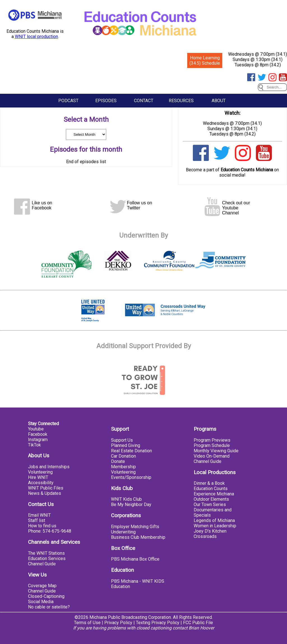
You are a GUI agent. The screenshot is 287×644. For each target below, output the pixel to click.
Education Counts (211, 489)
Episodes (106, 101)
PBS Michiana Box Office (135, 559)
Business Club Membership (138, 537)
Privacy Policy (118, 623)
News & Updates (45, 493)
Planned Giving (126, 445)
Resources (181, 101)
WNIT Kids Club (126, 499)
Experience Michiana (214, 494)
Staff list (37, 520)
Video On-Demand (212, 456)
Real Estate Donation (131, 451)
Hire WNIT (38, 477)
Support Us (122, 440)
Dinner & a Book (209, 483)
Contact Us (41, 504)
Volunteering (40, 472)
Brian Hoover (201, 628)
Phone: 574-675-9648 (50, 531)
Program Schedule (212, 445)
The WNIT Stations (46, 553)
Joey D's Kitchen (210, 531)
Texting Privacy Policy (158, 623)
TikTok (34, 445)
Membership (123, 467)
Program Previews (212, 440)
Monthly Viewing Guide (216, 451)
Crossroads (205, 536)
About (219, 101)
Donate (118, 461)
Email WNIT (39, 515)
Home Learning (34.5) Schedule (205, 60)
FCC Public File (198, 623)
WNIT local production (36, 37)
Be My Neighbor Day (131, 504)
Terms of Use (87, 623)
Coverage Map (42, 586)
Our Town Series (210, 504)
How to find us (42, 526)
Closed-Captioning (46, 596)
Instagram (38, 440)
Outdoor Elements (211, 499)
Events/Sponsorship (131, 477)
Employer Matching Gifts (135, 527)
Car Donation (123, 456)
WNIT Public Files (46, 488)
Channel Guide (42, 564)
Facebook (38, 434)
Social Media (41, 602)
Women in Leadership (215, 526)
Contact (144, 101)
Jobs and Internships (49, 467)
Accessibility (41, 483)
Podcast (68, 101)
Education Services (47, 558)
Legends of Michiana (214, 520)
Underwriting (123, 532)
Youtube (36, 429)
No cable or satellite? (49, 607)
